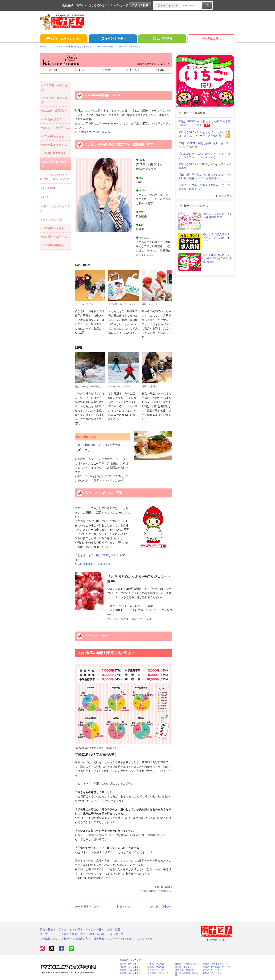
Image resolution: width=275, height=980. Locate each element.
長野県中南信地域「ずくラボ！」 (219, 967)
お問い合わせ (96, 934)
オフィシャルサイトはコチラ (125, 619)
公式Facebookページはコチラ (93, 564)
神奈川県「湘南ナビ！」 (187, 970)
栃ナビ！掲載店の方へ (77, 939)
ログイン (81, 5)
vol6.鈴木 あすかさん (54, 145)
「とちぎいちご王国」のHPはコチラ (97, 555)
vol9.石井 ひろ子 (51, 119)
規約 (83, 934)
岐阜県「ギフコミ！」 (186, 967)
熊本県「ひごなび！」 (158, 964)
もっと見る (223, 196)
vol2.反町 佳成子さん (54, 237)
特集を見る (211, 39)
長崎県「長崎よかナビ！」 (215, 964)
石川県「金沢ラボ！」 (130, 973)
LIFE (44, 197)
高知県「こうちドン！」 (214, 973)
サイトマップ (115, 934)
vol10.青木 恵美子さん (55, 111)
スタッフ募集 (145, 939)
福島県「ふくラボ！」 (130, 967)
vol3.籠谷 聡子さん (161, 907)
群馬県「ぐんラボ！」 (130, 970)
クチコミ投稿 (140, 5)
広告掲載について (50, 939)
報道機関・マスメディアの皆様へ (114, 939)
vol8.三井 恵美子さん (55, 128)
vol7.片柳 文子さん (53, 136)
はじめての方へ (98, 5)
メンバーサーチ (119, 5)
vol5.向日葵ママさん (87, 907)
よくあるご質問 (68, 934)
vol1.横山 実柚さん (53, 245)
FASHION (47, 188)
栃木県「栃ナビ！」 (129, 964)
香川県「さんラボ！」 (158, 970)
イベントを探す (113, 39)
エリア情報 (162, 39)
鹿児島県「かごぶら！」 (159, 973)
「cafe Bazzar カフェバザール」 (100, 445)
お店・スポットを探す (63, 39)
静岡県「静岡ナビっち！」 (188, 964)
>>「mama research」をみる (92, 132)
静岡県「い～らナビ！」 (214, 970)
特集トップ (124, 907)
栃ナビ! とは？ (217, 940)
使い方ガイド (48, 934)
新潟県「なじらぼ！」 (158, 967)
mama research (51, 220)
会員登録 (68, 5)
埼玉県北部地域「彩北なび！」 (187, 974)
